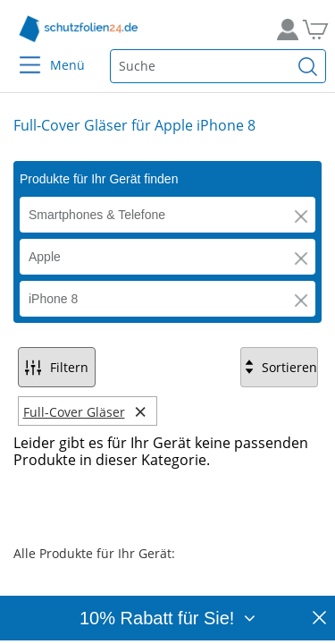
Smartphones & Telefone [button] (97, 215)
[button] (301, 216)
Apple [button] (45, 257)
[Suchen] (308, 66)
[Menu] (19, 53)
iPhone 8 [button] (53, 299)
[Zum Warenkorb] (313, 29)
